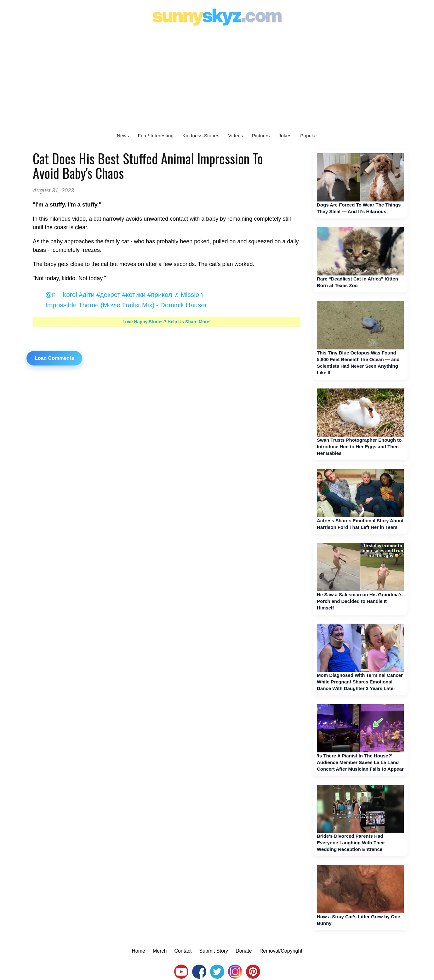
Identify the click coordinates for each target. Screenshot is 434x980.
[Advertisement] (217, 81)
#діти (87, 295)
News (123, 136)
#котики (134, 295)
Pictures (261, 136)
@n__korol (61, 295)
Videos (236, 136)
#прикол (160, 295)
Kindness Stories (201, 136)
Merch (160, 951)
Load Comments (54, 358)
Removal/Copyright (281, 951)
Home (138, 951)
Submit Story (214, 951)
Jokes (285, 136)
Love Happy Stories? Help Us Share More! (167, 322)
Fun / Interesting (156, 136)
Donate (244, 951)
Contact (183, 951)
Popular (309, 136)
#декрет (108, 295)
